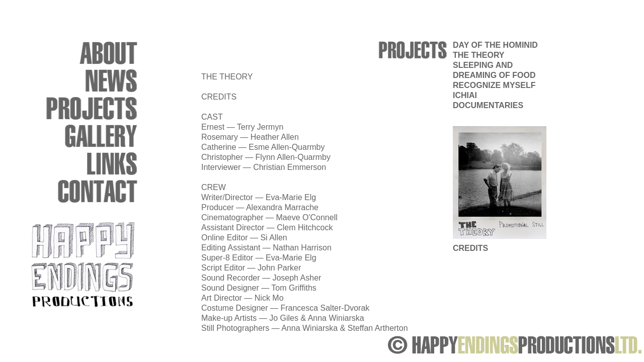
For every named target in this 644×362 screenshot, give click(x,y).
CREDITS (470, 248)
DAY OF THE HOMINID (495, 45)
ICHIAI (465, 95)
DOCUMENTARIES (488, 105)
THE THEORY (479, 55)
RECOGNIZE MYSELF (494, 85)
